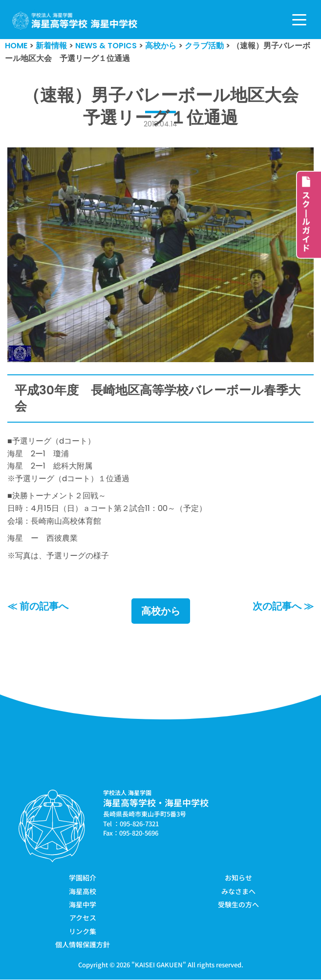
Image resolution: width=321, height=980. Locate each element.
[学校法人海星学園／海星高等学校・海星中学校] (75, 21)
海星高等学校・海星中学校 (156, 803)
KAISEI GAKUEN (159, 965)
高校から (161, 612)
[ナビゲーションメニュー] (299, 20)
